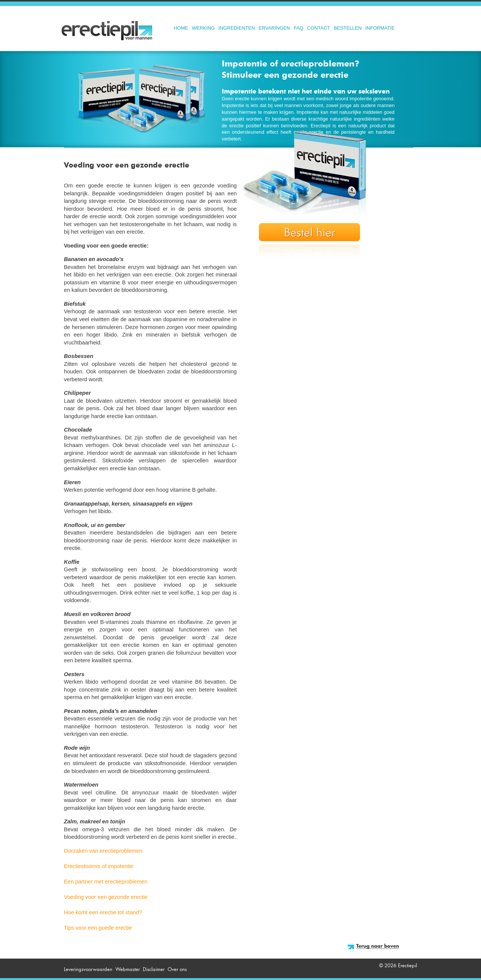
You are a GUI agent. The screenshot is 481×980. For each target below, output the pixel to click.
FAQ (299, 28)
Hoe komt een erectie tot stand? (103, 912)
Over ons (177, 969)
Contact (318, 28)
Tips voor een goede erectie (98, 928)
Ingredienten (237, 28)
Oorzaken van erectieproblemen (103, 851)
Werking (203, 28)
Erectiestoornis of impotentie (99, 866)
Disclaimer (154, 969)
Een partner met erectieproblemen (106, 882)
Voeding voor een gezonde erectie (106, 897)
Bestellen (348, 28)
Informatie (380, 28)
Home (181, 28)
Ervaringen (274, 28)
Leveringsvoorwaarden (88, 969)
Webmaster (128, 969)
